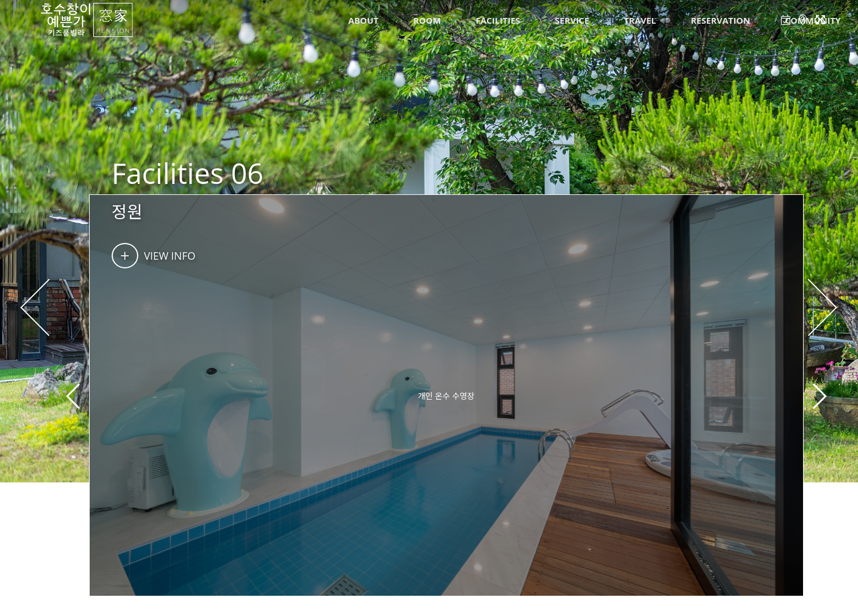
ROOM (427, 20)
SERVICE (572, 20)
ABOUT (363, 20)
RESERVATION (721, 20)
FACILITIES (498, 20)
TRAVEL (640, 20)
